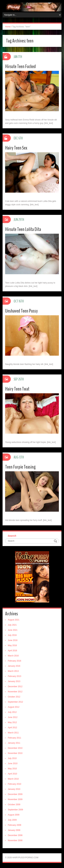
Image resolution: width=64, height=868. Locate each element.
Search (12, 536)
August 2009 (14, 815)
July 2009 (12, 820)
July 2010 (12, 758)
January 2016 (14, 666)
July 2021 (12, 625)
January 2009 (14, 830)
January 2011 (14, 743)
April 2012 (12, 728)
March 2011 (13, 733)
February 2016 (15, 661)
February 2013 (15, 676)
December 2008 (15, 835)
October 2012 (14, 697)
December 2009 (15, 794)
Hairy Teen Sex (16, 148)
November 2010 (15, 753)
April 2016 (12, 651)
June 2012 (13, 717)
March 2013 (13, 671)
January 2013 (14, 681)
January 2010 (14, 789)
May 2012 (12, 722)
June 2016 (13, 640)
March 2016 (13, 656)
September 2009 (15, 810)
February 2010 (15, 784)
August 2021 (14, 620)
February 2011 (15, 738)
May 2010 (12, 769)
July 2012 (12, 712)
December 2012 (15, 686)
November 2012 (15, 692)
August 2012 (14, 707)
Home (8, 27)
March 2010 (13, 779)
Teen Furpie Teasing (20, 467)
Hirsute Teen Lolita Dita (23, 229)
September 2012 (15, 702)
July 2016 (12, 635)
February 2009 (15, 825)
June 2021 (13, 630)
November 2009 (15, 799)
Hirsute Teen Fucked (20, 66)
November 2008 (15, 840)
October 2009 (14, 805)
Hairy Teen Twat (17, 389)
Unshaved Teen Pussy (21, 311)
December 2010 (15, 748)
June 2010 (13, 763)
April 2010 (12, 774)
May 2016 (12, 645)
